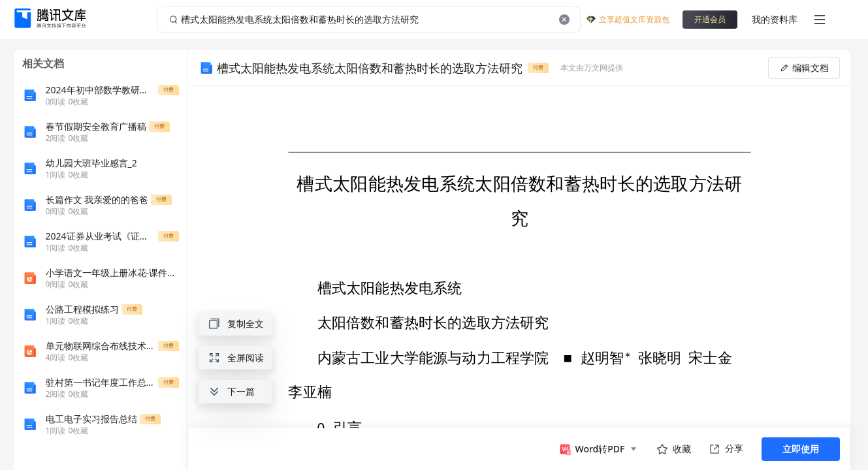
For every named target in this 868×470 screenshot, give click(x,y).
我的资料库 (775, 19)
